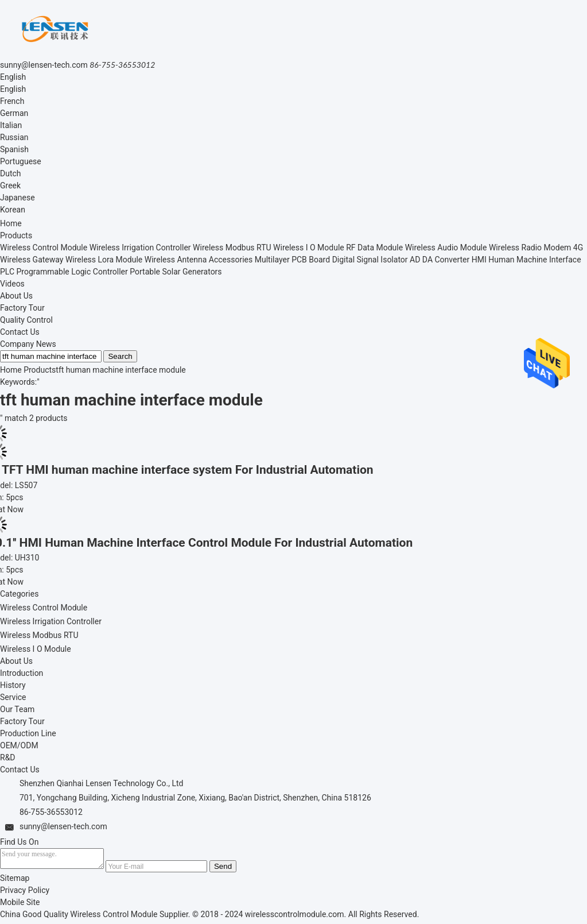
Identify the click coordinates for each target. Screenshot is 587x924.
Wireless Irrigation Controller (140, 248)
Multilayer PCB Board (292, 260)
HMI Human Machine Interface (526, 260)
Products (16, 235)
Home (11, 223)
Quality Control (26, 320)
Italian (11, 125)
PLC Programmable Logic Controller (64, 272)
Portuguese (21, 161)
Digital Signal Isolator (370, 260)
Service (13, 697)
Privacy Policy (25, 894)
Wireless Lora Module (104, 260)
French (12, 101)
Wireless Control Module (44, 248)
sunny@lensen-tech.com (44, 65)
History (13, 685)
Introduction (22, 673)
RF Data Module (374, 248)
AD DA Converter (440, 260)
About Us (16, 296)
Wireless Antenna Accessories (199, 260)
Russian (14, 137)
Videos (12, 284)
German (14, 113)
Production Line (28, 733)
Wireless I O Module (309, 248)
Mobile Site (20, 906)
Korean (13, 210)
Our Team (17, 709)
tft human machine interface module (120, 370)
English (13, 77)
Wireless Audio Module (446, 248)
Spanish (14, 149)
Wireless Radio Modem (530, 248)
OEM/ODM (19, 745)
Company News (28, 344)
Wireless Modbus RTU (232, 248)
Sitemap (15, 882)
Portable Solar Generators (176, 272)
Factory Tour (22, 308)
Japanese (18, 198)
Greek (10, 185)
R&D (8, 757)
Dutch (11, 173)
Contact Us (20, 332)
